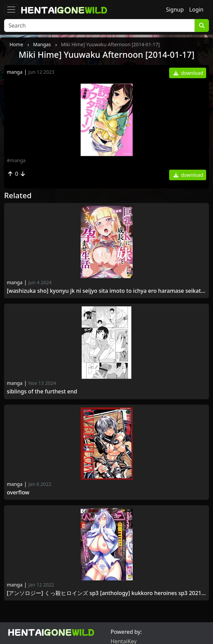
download (188, 73)
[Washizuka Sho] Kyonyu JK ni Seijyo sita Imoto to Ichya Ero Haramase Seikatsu (106, 291)
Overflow (18, 493)
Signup (175, 10)
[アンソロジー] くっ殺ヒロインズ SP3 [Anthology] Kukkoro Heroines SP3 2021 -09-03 (106, 593)
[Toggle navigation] (11, 10)
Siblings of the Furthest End (42, 392)
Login (196, 10)
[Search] (99, 26)
